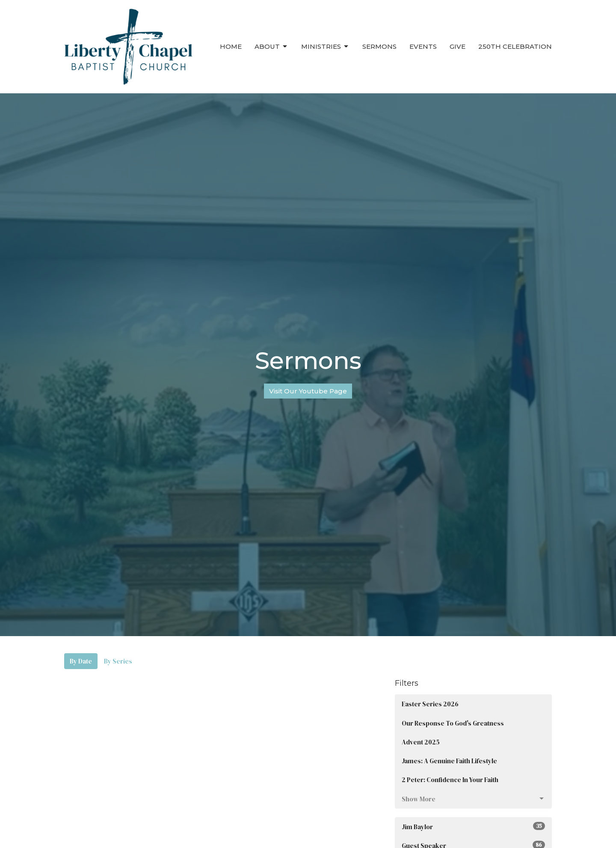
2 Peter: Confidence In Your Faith (450, 780)
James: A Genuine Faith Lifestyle (449, 761)
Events (423, 46)
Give (458, 46)
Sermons (379, 46)
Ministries (325, 47)
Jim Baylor (473, 827)
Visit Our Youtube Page (308, 391)
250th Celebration (515, 46)
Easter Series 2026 (430, 704)
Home (231, 46)
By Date (81, 661)
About (271, 47)
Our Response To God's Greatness (453, 723)
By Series (118, 661)
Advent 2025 (421, 742)
